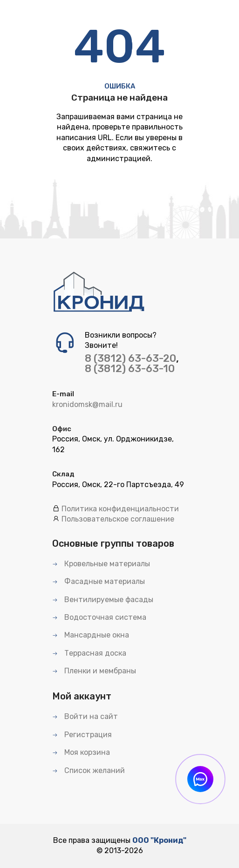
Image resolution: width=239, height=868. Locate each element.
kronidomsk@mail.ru (87, 404)
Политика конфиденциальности (120, 509)
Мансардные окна (91, 635)
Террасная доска (89, 653)
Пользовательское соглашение (118, 519)
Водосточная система (99, 617)
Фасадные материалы (99, 581)
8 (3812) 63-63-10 (130, 369)
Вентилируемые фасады (103, 600)
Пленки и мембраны (94, 671)
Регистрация (82, 735)
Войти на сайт (85, 716)
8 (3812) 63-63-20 (130, 358)
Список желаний (89, 770)
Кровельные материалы (101, 564)
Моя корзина (81, 752)
